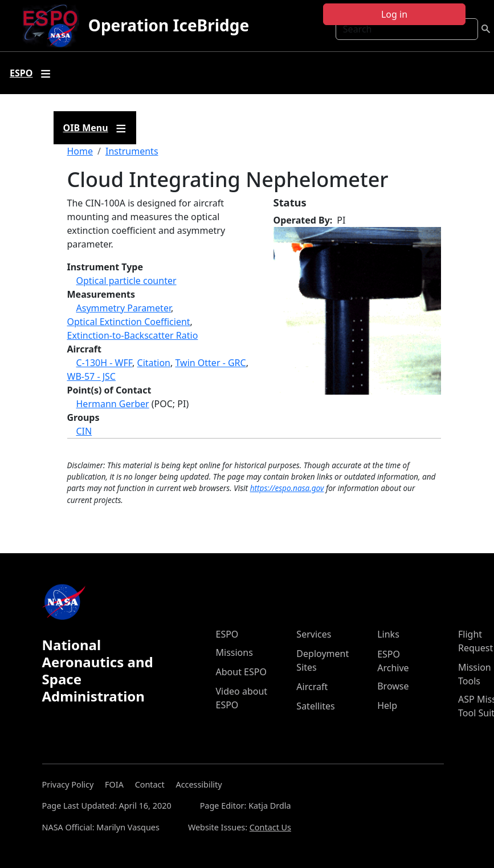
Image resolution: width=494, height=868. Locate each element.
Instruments (132, 151)
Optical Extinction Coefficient (129, 322)
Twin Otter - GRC (210, 363)
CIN (84, 431)
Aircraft (312, 687)
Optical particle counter (126, 281)
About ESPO (241, 672)
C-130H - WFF (105, 363)
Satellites (315, 706)
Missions (234, 652)
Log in (394, 14)
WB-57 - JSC (91, 376)
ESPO (227, 634)
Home (80, 151)
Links (388, 634)
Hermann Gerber (113, 404)
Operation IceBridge (169, 25)
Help (387, 705)
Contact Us (270, 827)
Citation (154, 363)
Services (314, 634)
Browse (393, 686)
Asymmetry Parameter (124, 308)
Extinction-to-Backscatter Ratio (133, 335)
